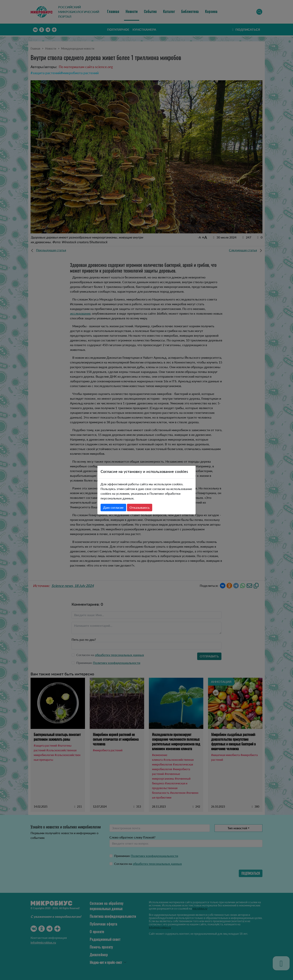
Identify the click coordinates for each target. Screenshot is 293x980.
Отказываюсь (140, 507)
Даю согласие (113, 507)
